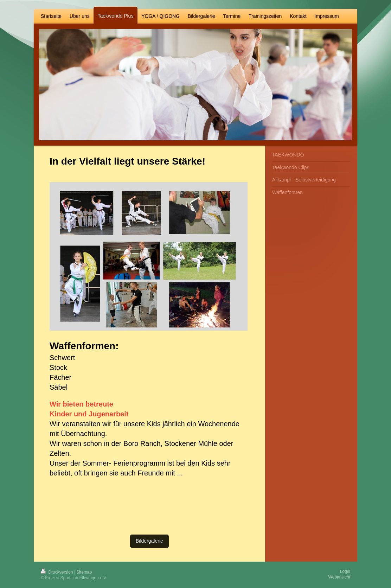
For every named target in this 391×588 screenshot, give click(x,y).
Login (345, 571)
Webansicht (339, 577)
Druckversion (57, 572)
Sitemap (84, 572)
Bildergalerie (149, 541)
